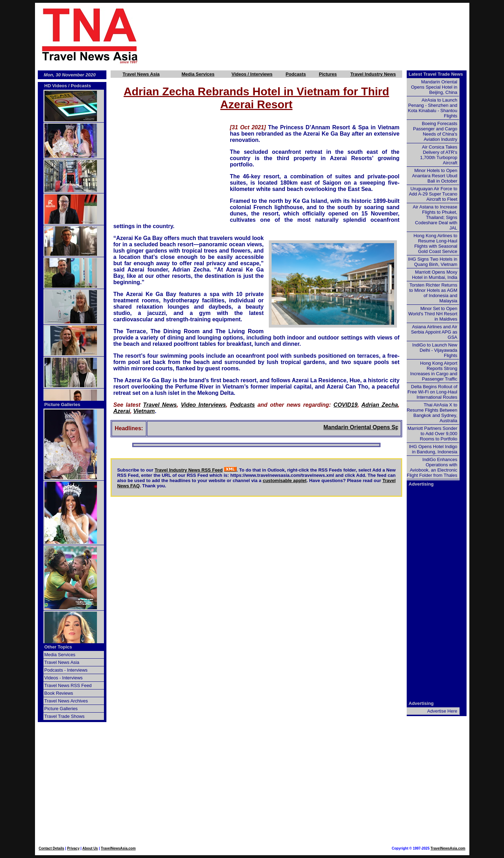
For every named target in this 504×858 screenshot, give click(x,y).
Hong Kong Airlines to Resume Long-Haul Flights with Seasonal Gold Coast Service (435, 243)
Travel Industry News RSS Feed (189, 470)
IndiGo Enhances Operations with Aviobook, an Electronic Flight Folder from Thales (432, 467)
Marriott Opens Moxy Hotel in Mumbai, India (435, 275)
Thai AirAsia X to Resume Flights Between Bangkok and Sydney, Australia (432, 413)
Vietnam (144, 411)
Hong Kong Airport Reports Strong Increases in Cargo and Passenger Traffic (434, 371)
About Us (90, 848)
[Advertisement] (316, 35)
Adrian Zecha (380, 405)
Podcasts (296, 74)
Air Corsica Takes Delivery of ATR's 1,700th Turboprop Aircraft (439, 155)
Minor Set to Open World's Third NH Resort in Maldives (433, 314)
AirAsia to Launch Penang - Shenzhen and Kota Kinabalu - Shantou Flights (433, 108)
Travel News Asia (141, 74)
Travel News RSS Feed (68, 685)
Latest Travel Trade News (436, 74)
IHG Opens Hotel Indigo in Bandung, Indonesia (433, 449)
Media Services (198, 74)
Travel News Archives (66, 701)
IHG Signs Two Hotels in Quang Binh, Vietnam (433, 262)
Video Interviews (204, 405)
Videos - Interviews (64, 678)
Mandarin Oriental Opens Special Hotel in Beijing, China (434, 87)
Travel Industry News (373, 74)
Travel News (160, 405)
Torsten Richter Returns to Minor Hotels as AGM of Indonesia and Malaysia (433, 293)
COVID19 (345, 405)
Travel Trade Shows (65, 716)
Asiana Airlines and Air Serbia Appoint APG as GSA (434, 332)
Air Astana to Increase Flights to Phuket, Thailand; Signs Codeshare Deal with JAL (435, 217)
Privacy (73, 848)
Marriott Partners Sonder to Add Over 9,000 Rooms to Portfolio (432, 434)
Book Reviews (59, 693)
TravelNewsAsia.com (118, 848)
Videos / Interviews (252, 74)
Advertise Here (442, 711)
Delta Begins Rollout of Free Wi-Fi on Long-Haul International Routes (432, 392)
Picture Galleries (62, 404)
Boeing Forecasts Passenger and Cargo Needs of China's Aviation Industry (435, 131)
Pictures (328, 74)
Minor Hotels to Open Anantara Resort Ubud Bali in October (435, 176)
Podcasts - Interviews (66, 670)
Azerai (122, 411)
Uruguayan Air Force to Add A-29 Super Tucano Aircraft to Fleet (433, 194)
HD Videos (56, 86)
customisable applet (285, 481)
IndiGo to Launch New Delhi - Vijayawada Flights (435, 350)
